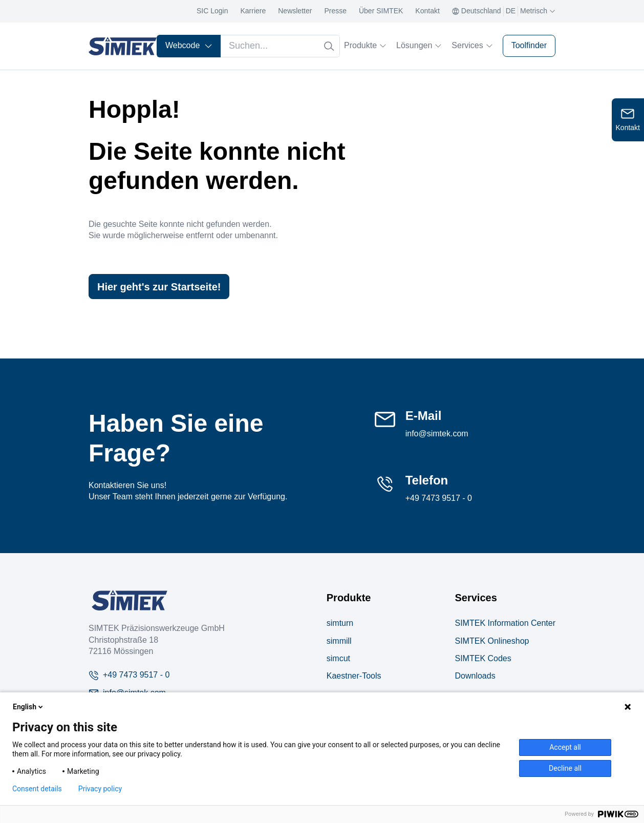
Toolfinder (529, 45)
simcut (338, 658)
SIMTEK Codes (483, 658)
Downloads (475, 676)
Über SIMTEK (381, 11)
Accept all (565, 747)
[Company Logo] (130, 600)
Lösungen (419, 45)
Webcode (189, 45)
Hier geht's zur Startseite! (159, 287)
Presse (335, 11)
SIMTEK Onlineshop (492, 641)
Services (472, 45)
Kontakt (427, 11)
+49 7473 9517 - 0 (439, 498)
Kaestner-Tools (354, 676)
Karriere (253, 11)
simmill (339, 641)
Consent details (37, 789)
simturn (340, 623)
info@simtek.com (437, 434)
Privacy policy (100, 789)
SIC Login (212, 11)
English (29, 707)
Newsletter (295, 11)
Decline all (565, 768)
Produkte (365, 45)
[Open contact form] (628, 120)
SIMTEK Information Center (505, 623)
